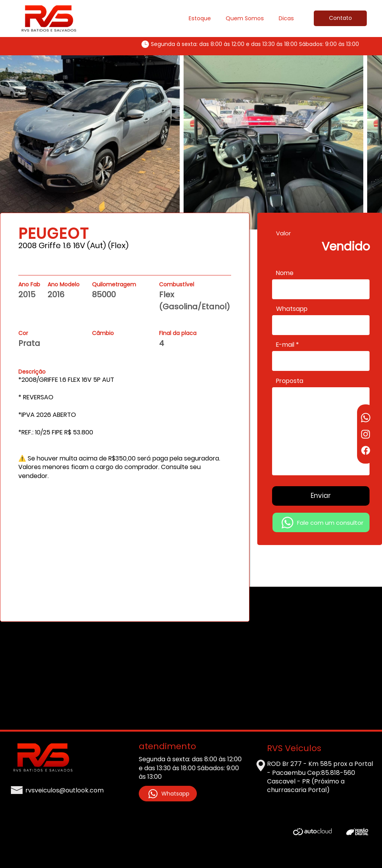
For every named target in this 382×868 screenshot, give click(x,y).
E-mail (285, 345)
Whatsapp (292, 309)
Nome (285, 273)
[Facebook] (366, 450)
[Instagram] (366, 434)
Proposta (290, 381)
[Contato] (340, 18)
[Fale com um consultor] (321, 522)
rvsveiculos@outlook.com (65, 790)
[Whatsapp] (366, 418)
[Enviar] (321, 496)
